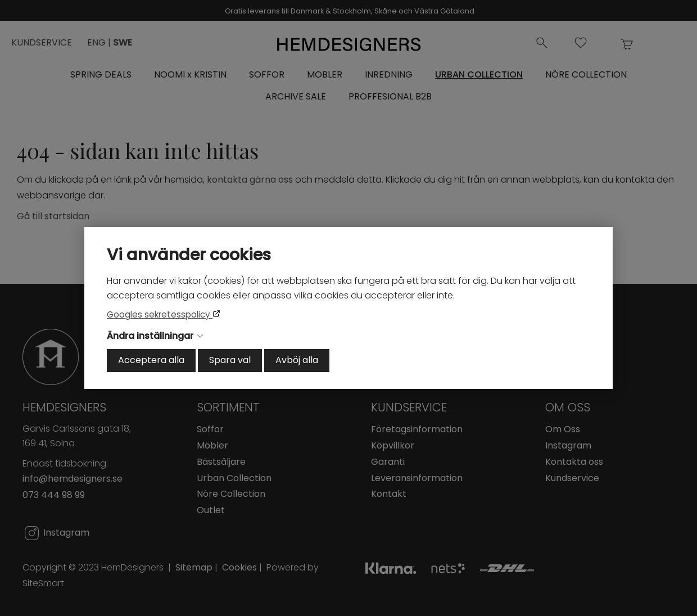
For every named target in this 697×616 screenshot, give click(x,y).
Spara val (230, 360)
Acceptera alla (151, 360)
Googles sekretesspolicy (160, 314)
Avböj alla (297, 360)
